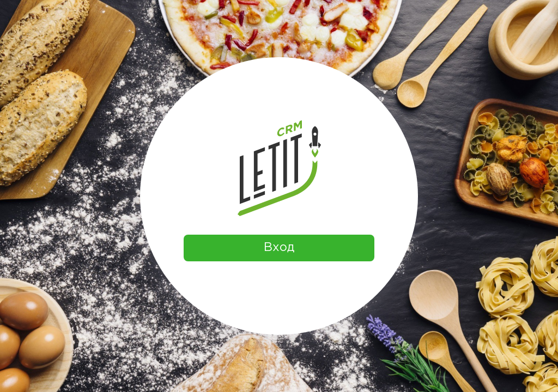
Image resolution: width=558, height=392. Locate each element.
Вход (279, 248)
